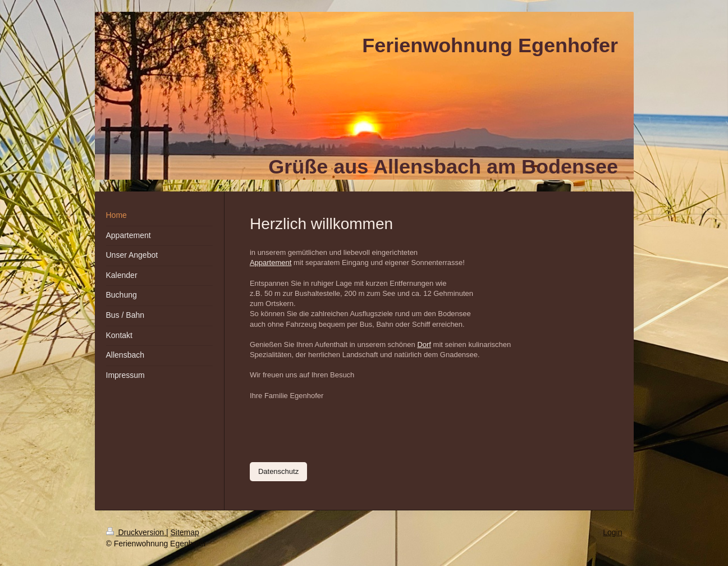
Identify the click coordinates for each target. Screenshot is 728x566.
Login (612, 532)
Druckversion (136, 532)
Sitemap (185, 532)
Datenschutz (278, 471)
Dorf (424, 344)
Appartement (271, 263)
